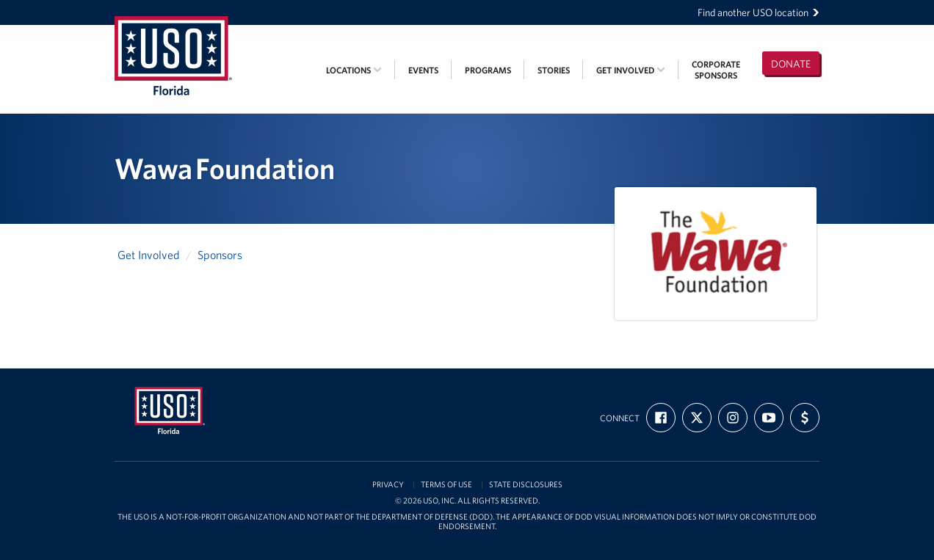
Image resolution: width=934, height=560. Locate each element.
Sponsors (220, 255)
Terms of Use (446, 485)
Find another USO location (759, 12)
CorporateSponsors (716, 70)
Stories (554, 70)
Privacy (388, 485)
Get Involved (631, 70)
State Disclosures (526, 485)
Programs (488, 70)
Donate (791, 64)
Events (423, 70)
